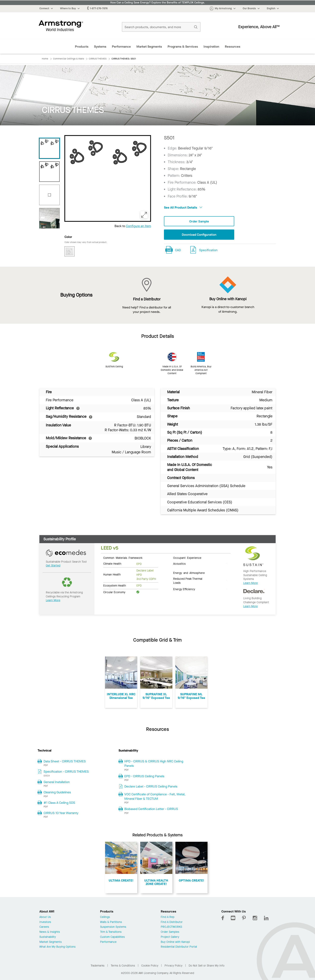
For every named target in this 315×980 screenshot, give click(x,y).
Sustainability (48, 937)
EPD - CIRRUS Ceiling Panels (144, 776)
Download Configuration (199, 235)
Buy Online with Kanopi (175, 942)
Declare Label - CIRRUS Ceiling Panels (151, 786)
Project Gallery (170, 937)
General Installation (57, 782)
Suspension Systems (113, 927)
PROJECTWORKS (171, 927)
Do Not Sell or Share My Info (207, 966)
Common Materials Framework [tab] (123, 558)
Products (82, 47)
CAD (178, 250)
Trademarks (98, 966)
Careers (44, 927)
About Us (45, 917)
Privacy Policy (173, 966)
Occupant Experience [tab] (187, 558)
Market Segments (149, 47)
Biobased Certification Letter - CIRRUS (151, 809)
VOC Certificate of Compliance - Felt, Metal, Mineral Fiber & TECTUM (155, 796)
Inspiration (211, 47)
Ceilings (105, 917)
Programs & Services (183, 47)
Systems (100, 47)
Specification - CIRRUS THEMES (66, 772)
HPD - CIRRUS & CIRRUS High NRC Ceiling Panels (154, 763)
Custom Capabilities (112, 937)
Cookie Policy (150, 966)
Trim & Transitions (111, 932)
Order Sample (199, 221)
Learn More (53, 600)
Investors (45, 922)
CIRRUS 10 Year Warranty (61, 813)
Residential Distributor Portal (179, 947)
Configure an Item (139, 226)
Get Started (53, 566)
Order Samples (170, 932)
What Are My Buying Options (57, 947)
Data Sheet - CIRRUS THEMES (65, 761)
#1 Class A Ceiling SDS (59, 803)
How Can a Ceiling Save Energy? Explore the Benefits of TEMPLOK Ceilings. (158, 3)
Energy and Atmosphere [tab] (189, 573)
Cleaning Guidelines (57, 792)
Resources (233, 47)
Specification (208, 250)
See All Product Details (183, 207)
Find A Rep (168, 917)
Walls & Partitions (111, 922)
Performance (121, 47)
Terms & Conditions (123, 966)
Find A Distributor (172, 922)
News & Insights (50, 932)
